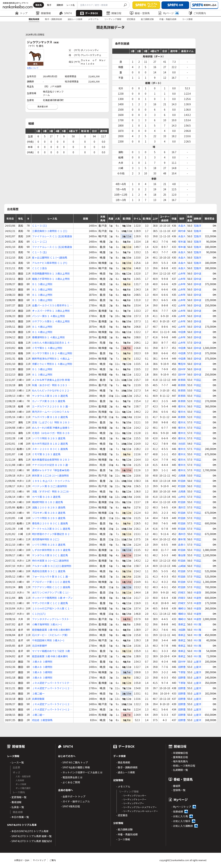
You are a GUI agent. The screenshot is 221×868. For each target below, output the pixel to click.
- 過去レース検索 (126, 772)
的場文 (182, 592)
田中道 (197, 273)
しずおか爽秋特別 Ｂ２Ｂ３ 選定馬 (51, 550)
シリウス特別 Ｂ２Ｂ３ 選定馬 (49, 438)
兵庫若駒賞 (38, 699)
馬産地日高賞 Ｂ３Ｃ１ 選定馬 (49, 571)
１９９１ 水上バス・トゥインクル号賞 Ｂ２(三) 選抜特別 (52, 481)
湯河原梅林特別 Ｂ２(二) (46, 539)
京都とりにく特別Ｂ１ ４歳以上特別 (52, 364)
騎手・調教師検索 (53, 19)
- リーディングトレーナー (134, 799)
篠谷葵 (182, 555)
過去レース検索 (75, 19)
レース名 (71, 5)
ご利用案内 (197, 13)
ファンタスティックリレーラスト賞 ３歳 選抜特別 (52, 619)
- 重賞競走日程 (180, 757)
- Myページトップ (181, 807)
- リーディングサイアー (133, 803)
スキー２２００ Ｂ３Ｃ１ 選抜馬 (50, 449)
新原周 (182, 380)
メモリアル (93, 19)
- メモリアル (123, 786)
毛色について (33, 68)
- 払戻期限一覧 (180, 770)
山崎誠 (182, 566)
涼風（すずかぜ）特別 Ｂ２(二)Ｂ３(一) (52, 492)
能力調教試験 (147, 19)
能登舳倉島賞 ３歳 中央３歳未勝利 (51, 630)
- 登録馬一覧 (178, 790)
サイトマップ (39, 860)
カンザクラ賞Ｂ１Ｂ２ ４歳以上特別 (52, 353)
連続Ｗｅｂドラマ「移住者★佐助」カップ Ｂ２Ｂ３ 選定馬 (52, 470)
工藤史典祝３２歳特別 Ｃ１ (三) (50, 231)
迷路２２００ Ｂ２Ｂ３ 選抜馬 (49, 507)
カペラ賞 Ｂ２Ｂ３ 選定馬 (46, 497)
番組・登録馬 (140, 13)
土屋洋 (197, 662)
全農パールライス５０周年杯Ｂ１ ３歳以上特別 (52, 305)
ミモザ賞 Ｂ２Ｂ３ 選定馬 (46, 454)
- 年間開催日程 (180, 753)
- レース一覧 (17, 762)
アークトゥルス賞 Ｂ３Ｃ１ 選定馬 (51, 529)
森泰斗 (182, 545)
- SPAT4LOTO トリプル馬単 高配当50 (31, 841)
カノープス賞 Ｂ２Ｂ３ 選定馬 (49, 401)
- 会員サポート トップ (73, 796)
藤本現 (182, 539)
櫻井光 (182, 406)
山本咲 (182, 273)
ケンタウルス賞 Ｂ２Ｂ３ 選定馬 (50, 396)
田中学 (182, 369)
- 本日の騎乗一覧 (19, 817)
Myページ (168, 13)
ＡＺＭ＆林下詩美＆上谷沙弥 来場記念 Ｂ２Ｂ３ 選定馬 (52, 380)
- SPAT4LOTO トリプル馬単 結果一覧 (31, 836)
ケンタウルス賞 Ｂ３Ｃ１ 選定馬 (50, 555)
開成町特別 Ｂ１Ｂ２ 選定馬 (47, 502)
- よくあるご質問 (70, 782)
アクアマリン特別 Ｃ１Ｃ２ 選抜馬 (51, 587)
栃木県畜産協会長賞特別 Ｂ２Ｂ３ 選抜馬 (51, 460)
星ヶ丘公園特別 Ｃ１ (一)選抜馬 (50, 257)
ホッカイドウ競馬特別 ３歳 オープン (52, 598)
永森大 (182, 226)
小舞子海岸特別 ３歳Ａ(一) (47, 624)
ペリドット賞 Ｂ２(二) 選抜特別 (50, 486)
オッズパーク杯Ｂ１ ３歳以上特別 (51, 311)
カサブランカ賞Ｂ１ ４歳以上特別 (51, 321)
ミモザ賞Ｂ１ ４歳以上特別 (47, 348)
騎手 (49, 5)
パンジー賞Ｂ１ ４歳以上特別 (49, 316)
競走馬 (39, 5)
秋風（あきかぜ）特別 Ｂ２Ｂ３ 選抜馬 (51, 385)
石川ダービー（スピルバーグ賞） (51, 635)
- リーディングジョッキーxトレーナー (140, 811)
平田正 (197, 380)
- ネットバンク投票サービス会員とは (82, 772)
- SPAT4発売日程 (70, 806)
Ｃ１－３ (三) (39, 226)
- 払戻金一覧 (17, 807)
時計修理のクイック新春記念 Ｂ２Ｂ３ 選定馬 (52, 534)
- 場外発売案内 (180, 761)
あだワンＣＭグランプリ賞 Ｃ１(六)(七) (52, 593)
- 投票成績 (177, 811)
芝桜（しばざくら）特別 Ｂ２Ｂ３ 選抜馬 (51, 422)
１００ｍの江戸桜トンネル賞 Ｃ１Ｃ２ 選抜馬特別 (52, 608)
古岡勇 (182, 475)
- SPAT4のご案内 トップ (74, 762)
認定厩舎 (131, 19)
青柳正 (182, 624)
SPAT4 (66, 13)
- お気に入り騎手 (181, 821)
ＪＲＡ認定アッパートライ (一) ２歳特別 (52, 688)
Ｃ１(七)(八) (39, 614)
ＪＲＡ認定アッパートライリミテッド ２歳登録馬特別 (52, 683)
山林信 (182, 497)
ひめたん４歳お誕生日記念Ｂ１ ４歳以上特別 (52, 343)
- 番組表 (176, 786)
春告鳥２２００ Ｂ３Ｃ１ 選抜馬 (50, 523)
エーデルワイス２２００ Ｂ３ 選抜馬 (51, 406)
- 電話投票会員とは (72, 777)
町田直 (182, 481)
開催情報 (43, 13)
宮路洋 (197, 226)
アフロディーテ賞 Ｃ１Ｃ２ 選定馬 (51, 582)
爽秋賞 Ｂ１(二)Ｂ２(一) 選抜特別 (50, 475)
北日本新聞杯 (39, 646)
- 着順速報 (16, 802)
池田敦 (182, 630)
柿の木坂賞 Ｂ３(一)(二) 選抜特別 (50, 561)
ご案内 (53, 860)
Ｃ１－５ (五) (39, 252)
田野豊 (182, 667)
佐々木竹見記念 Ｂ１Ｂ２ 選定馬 (50, 444)
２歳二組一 (38, 693)
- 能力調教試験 (124, 829)
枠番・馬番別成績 (168, 19)
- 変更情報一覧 (18, 797)
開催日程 (114, 13)
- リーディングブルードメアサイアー (139, 807)
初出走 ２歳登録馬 (42, 720)
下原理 (182, 672)
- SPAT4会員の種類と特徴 (75, 767)
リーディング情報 (113, 19)
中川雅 (197, 624)
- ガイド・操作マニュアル (75, 801)
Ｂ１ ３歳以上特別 (42, 284)
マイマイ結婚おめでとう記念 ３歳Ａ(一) (52, 651)
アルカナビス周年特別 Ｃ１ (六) (50, 263)
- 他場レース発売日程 (183, 766)
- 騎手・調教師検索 (127, 767)
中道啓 (197, 592)
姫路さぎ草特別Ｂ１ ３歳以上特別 (51, 279)
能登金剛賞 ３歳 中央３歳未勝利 (50, 656)
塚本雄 (182, 242)
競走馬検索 (34, 19)
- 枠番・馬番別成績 (127, 834)
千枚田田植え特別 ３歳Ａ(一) (48, 640)
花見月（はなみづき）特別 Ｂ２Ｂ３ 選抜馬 (52, 433)
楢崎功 (182, 608)
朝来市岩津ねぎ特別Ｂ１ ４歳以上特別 (52, 359)
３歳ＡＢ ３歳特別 (42, 662)
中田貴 (182, 332)
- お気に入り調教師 (182, 826)
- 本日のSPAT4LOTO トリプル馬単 (29, 831)
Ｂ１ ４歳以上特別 (42, 327)
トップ (21, 13)
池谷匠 (182, 444)
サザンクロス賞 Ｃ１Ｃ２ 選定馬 (50, 603)
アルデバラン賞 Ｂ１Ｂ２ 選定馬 (50, 417)
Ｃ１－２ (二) (39, 242)
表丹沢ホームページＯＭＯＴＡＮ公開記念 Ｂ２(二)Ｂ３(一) (52, 412)
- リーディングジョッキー (134, 795)
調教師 (60, 5)
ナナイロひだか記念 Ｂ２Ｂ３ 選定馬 (51, 465)
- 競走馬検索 (123, 762)
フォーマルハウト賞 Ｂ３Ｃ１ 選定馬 (51, 577)
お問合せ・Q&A (22, 860)
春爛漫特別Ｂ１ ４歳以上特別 (48, 337)
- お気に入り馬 (180, 816)
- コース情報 (123, 839)
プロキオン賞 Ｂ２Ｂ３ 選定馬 (49, 513)
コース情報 (187, 19)
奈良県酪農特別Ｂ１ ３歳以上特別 (51, 273)
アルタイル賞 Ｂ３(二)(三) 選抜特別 (52, 566)
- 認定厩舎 (122, 815)
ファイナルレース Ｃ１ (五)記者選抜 (52, 236)
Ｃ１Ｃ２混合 (39, 268)
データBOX (89, 13)
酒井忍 (182, 507)
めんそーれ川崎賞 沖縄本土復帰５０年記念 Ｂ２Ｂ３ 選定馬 (52, 428)
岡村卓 (182, 231)
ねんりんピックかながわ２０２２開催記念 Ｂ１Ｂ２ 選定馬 (52, 390)
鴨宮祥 (182, 364)
